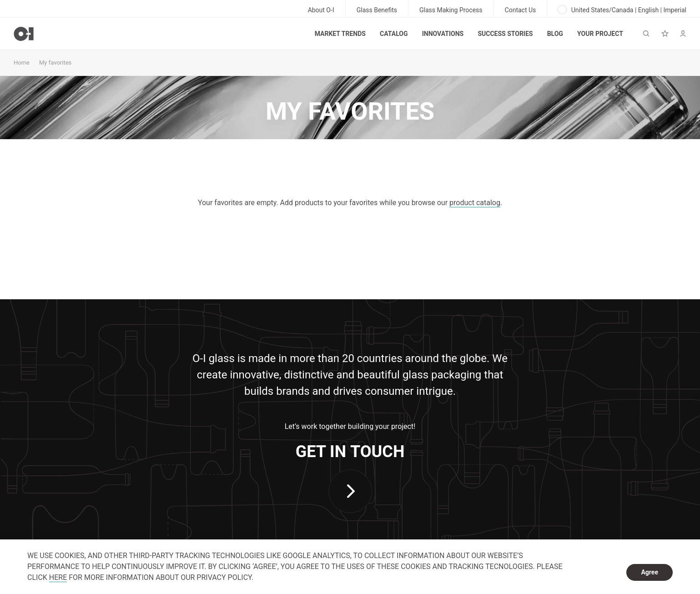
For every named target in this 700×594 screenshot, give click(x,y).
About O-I (321, 10)
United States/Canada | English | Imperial (622, 10)
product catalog (475, 203)
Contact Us (521, 10)
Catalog (394, 34)
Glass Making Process (451, 10)
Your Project (600, 34)
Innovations (443, 34)
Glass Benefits (377, 10)
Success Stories (505, 34)
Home (22, 63)
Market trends (340, 34)
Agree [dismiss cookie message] (650, 572)
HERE (58, 577)
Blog (555, 34)
